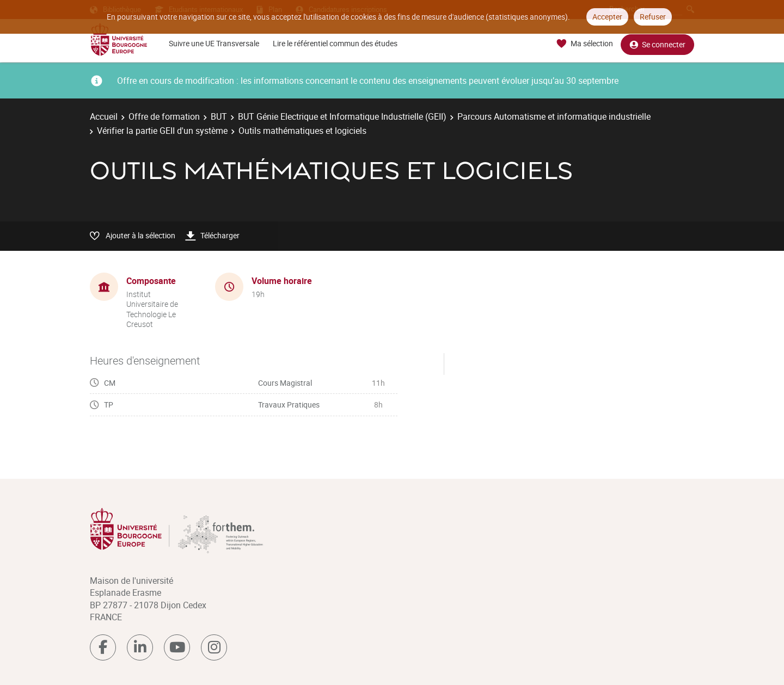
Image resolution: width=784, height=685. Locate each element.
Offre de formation (164, 116)
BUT (219, 116)
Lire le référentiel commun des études (335, 43)
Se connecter (657, 44)
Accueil (104, 116)
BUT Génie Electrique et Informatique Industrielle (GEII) (342, 116)
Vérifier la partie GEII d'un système (162, 131)
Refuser (653, 17)
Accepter (607, 17)
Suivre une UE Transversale (214, 43)
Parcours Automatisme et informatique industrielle (554, 116)
